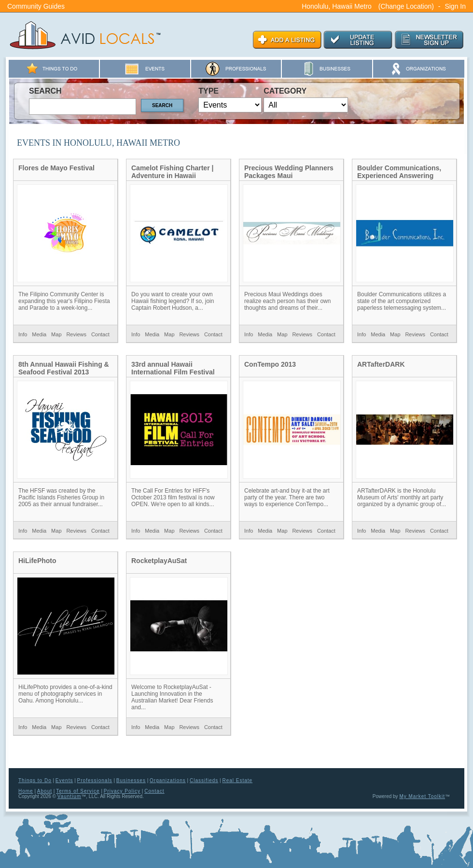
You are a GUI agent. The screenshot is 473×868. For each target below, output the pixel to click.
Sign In (455, 6)
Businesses (131, 780)
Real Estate (237, 780)
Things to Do (35, 780)
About (45, 791)
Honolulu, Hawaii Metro (337, 6)
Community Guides (36, 6)
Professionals (95, 780)
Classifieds (204, 780)
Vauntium (70, 796)
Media (39, 334)
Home (26, 791)
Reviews (76, 334)
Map (56, 334)
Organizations (168, 780)
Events (64, 780)
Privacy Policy (122, 791)
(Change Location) (406, 6)
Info (23, 334)
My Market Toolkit (422, 796)
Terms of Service (78, 791)
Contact (100, 334)
